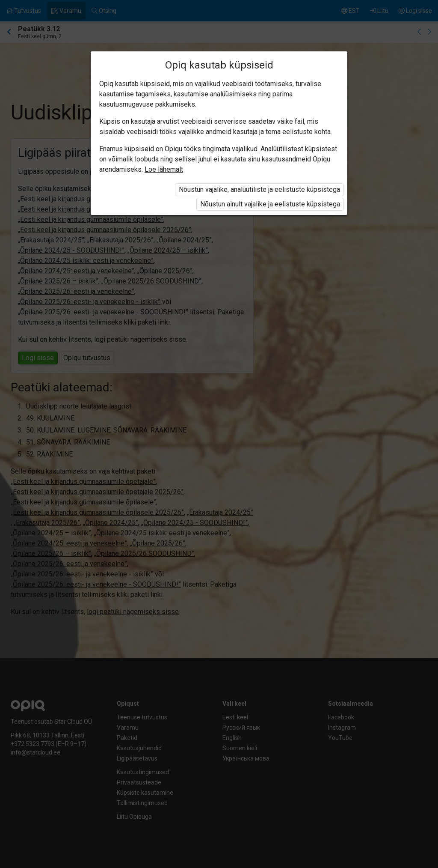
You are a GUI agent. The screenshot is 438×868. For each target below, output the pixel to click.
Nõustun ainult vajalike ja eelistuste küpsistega (270, 204)
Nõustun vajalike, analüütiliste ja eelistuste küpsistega (259, 189)
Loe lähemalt (164, 169)
